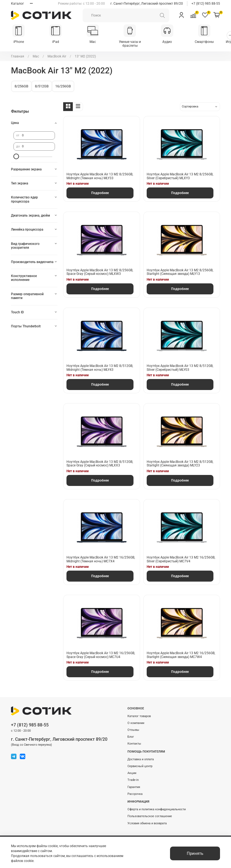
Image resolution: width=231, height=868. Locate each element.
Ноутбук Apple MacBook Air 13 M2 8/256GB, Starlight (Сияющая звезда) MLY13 (180, 269)
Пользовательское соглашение (150, 813)
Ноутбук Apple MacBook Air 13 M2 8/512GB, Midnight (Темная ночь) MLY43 (100, 364)
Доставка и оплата (141, 756)
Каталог (17, 4)
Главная (18, 53)
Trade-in (133, 777)
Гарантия (134, 784)
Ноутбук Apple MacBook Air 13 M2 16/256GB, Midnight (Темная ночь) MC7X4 (101, 556)
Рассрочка (135, 791)
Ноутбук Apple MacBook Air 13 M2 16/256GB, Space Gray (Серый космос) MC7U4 (101, 652)
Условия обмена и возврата (147, 820)
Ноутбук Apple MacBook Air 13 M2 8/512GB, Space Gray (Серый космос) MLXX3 (100, 460)
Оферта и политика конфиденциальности (157, 806)
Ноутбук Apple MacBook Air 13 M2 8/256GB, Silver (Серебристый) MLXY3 (180, 173)
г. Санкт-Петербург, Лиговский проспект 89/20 (147, 4)
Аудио (173, 42)
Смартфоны (212, 42)
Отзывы (133, 727)
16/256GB (63, 83)
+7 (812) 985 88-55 (206, 4)
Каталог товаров (139, 713)
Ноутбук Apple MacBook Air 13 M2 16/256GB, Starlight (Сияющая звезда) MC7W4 (181, 652)
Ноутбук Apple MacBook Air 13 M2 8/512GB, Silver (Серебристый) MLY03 (180, 364)
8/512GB (42, 83)
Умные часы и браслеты (135, 42)
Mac (96, 42)
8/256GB (21, 83)
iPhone (19, 42)
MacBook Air (57, 53)
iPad (58, 42)
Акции (132, 770)
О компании (136, 720)
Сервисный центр (140, 763)
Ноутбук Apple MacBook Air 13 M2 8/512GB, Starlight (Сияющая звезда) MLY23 (180, 460)
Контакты (134, 741)
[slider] (16, 153)
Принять (195, 853)
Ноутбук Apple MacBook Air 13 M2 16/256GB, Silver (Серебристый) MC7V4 (181, 556)
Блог (131, 733)
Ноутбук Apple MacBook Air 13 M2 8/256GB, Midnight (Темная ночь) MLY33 (100, 173)
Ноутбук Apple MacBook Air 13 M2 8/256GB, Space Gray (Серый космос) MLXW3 (100, 269)
